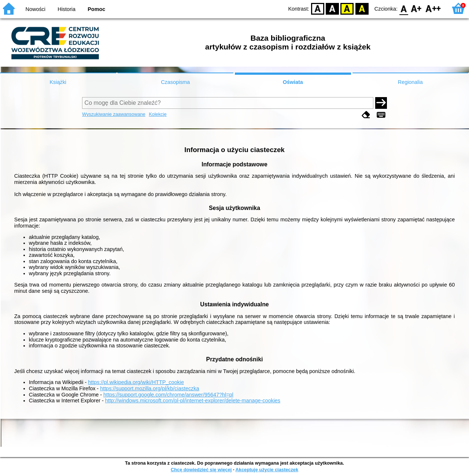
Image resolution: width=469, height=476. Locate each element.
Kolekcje (158, 114)
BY (362, 8)
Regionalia (410, 82)
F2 (433, 8)
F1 (416, 8)
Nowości (36, 9)
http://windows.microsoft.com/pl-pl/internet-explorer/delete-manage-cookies (193, 401)
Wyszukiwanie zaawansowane (114, 114)
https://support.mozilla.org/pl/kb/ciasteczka (149, 388)
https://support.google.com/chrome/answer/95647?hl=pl (168, 395)
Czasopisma (175, 82)
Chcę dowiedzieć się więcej (201, 470)
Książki (58, 82)
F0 (404, 8)
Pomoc (96, 9)
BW (332, 8)
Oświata (293, 82)
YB (347, 8)
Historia (67, 9)
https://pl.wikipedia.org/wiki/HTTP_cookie (136, 382)
